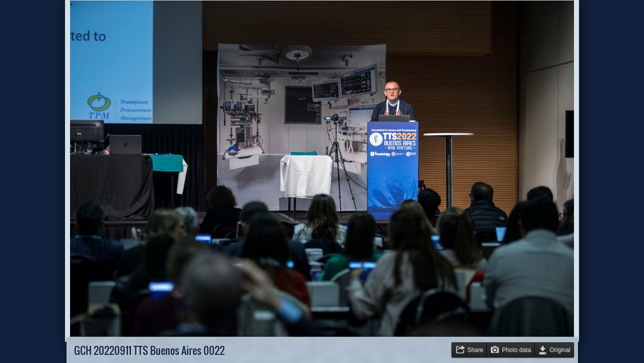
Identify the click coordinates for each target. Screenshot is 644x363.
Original (560, 350)
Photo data (517, 350)
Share (475, 350)
